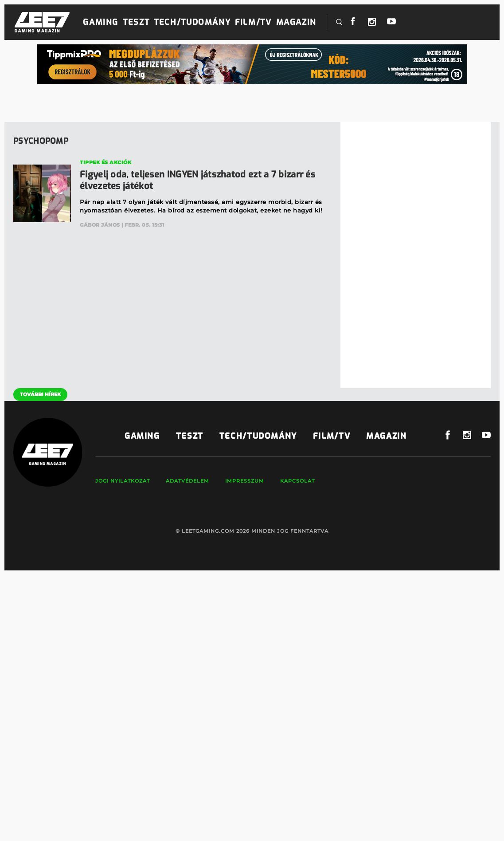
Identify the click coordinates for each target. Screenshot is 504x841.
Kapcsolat (297, 481)
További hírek (40, 394)
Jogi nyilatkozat (123, 481)
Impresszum (245, 481)
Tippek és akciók (105, 162)
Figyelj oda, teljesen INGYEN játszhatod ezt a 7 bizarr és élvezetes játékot (197, 180)
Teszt (136, 22)
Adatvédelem (188, 481)
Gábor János (100, 225)
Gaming (101, 22)
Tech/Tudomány (192, 22)
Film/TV (253, 22)
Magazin (296, 22)
